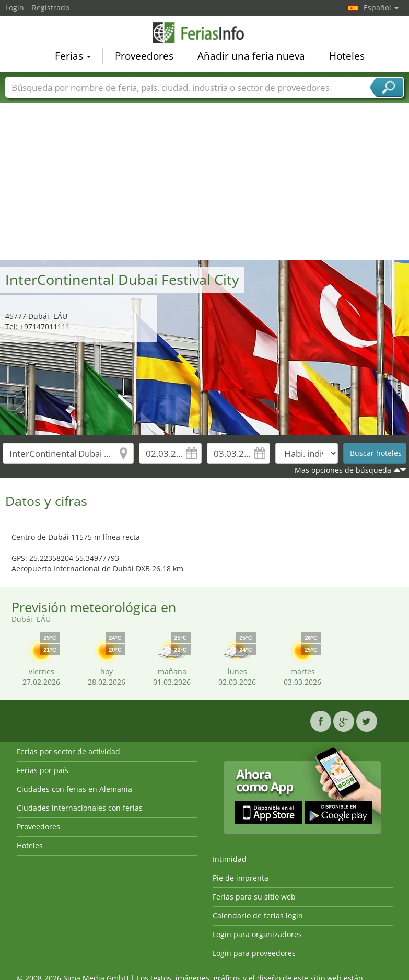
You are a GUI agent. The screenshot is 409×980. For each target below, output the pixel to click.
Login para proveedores (254, 953)
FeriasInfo (205, 32)
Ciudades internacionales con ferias (80, 808)
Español (381, 8)
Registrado (51, 8)
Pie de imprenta (241, 878)
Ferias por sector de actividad (68, 751)
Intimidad (230, 859)
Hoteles (347, 55)
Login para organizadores (257, 934)
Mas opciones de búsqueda (343, 470)
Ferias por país (43, 770)
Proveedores (144, 55)
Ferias (73, 55)
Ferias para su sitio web (254, 897)
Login (15, 8)
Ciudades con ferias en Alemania (74, 789)
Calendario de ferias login (258, 915)
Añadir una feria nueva (251, 55)
